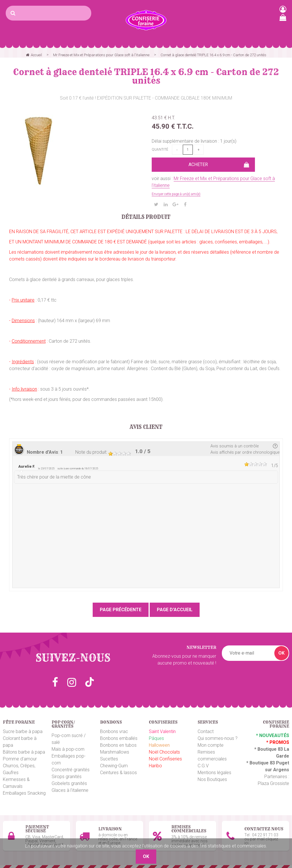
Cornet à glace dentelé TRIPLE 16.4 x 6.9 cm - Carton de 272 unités (146, 76)
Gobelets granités (69, 783)
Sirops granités (67, 777)
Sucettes (109, 759)
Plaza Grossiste (273, 783)
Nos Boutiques (212, 779)
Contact (206, 731)
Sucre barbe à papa (23, 731)
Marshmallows (115, 752)
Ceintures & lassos (118, 773)
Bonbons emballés (119, 738)
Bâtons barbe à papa (24, 752)
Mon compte (211, 745)
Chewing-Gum (114, 766)
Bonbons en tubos (118, 745)
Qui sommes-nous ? (218, 738)
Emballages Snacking (24, 793)
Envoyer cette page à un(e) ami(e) (176, 194)
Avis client (146, 427)
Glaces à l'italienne (70, 790)
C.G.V (203, 766)
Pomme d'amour (20, 759)
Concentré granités (71, 770)
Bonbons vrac (114, 731)
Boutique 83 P (264, 763)
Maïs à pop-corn (68, 749)
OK (281, 653)
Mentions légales (214, 773)
